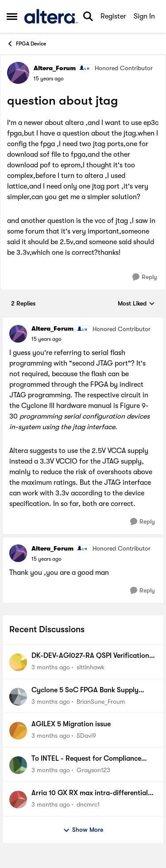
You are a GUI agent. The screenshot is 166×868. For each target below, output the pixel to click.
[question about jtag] (46, 339)
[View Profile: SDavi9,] (18, 731)
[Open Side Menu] (12, 16)
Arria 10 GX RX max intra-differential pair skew (90, 793)
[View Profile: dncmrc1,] (18, 800)
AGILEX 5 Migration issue (71, 724)
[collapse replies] (83, 321)
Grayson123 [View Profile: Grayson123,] (93, 770)
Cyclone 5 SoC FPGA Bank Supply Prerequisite (85, 691)
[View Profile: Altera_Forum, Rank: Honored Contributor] (18, 73)
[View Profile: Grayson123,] (18, 765)
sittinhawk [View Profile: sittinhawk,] (91, 667)
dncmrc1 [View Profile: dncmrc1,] (88, 804)
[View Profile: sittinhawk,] (18, 662)
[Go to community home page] (51, 16)
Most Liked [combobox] (136, 304)
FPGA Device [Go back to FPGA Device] (26, 44)
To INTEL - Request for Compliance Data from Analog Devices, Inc (86, 759)
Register (113, 16)
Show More (83, 830)
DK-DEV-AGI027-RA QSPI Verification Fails (90, 656)
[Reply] (145, 277)
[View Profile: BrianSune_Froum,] (18, 697)
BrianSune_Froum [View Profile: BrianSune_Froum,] (101, 701)
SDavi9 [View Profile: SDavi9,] (86, 736)
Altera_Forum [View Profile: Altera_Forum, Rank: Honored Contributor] (55, 68)
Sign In (144, 16)
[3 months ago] (51, 667)
